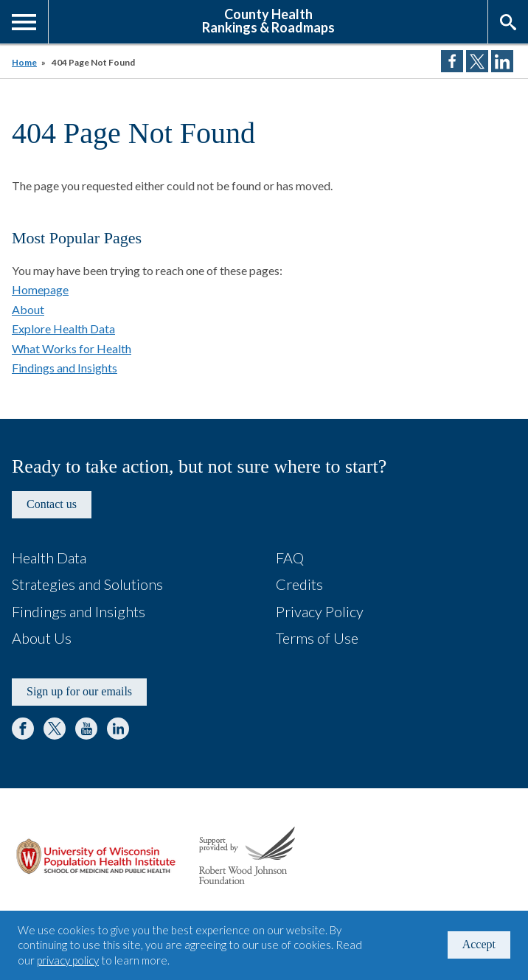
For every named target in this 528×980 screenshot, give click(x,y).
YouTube (86, 729)
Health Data (49, 557)
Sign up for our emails (79, 691)
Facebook (23, 729)
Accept (479, 944)
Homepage (40, 289)
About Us (42, 638)
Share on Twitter (477, 61)
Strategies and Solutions (87, 584)
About (28, 309)
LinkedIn (118, 729)
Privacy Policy (320, 611)
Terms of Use (317, 638)
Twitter (55, 729)
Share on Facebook (452, 61)
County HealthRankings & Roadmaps (268, 20)
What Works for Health (72, 348)
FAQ (290, 557)
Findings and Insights (65, 368)
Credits (299, 584)
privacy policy (68, 960)
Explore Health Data (63, 329)
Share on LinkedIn (502, 61)
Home (24, 62)
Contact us (52, 504)
